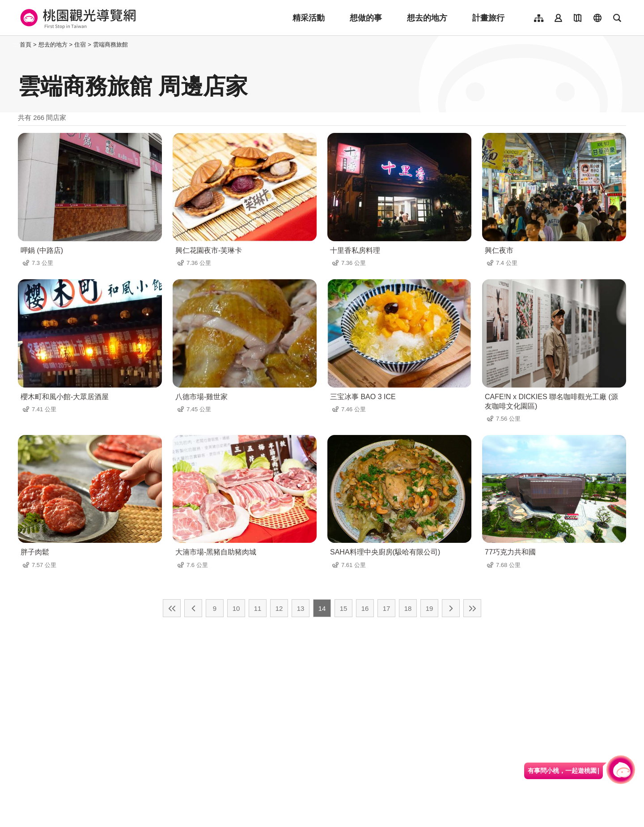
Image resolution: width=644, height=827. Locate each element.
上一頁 (193, 608)
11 (258, 608)
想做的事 (366, 18)
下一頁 (451, 608)
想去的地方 (427, 18)
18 (408, 608)
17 (387, 608)
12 (279, 608)
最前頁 (172, 608)
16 (365, 608)
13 (301, 608)
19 (430, 608)
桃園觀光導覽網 (77, 18)
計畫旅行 (488, 18)
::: (15, 45)
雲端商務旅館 (110, 45)
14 (322, 608)
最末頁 (472, 608)
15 (344, 608)
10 (236, 608)
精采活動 (309, 18)
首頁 (25, 45)
